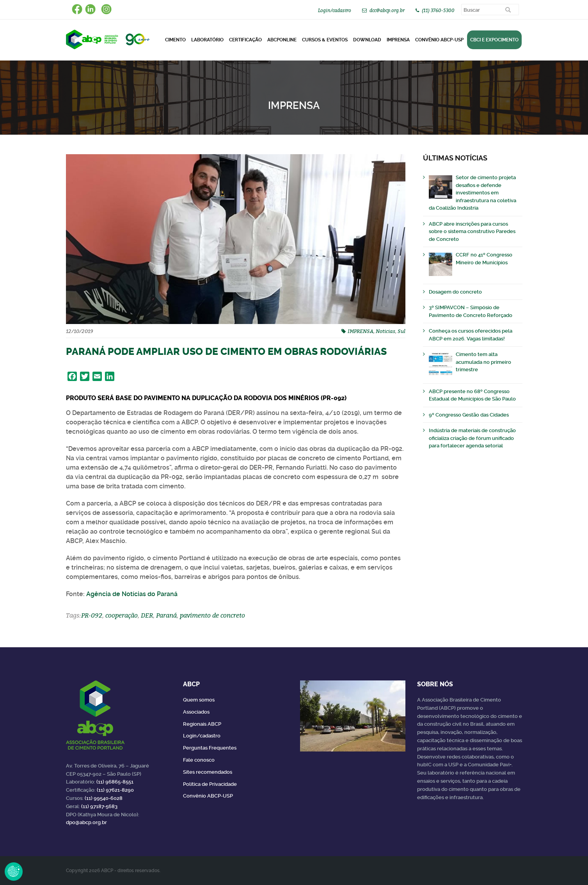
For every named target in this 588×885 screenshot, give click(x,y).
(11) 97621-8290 (115, 790)
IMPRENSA (361, 331)
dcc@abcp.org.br (387, 10)
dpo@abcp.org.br (86, 822)
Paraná (166, 615)
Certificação (245, 40)
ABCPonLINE (282, 40)
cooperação (122, 615)
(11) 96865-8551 (115, 782)
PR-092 (92, 615)
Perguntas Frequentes (210, 748)
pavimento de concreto (212, 615)
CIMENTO (175, 40)
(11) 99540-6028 (104, 798)
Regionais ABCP (202, 724)
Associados (196, 712)
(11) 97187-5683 (99, 806)
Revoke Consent (14, 871)
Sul (401, 331)
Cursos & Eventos (325, 40)
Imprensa (398, 40)
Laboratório (207, 40)
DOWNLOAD (367, 40)
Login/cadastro (335, 10)
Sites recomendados (208, 772)
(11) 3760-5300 (438, 10)
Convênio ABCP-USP (439, 40)
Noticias (385, 331)
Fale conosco (199, 760)
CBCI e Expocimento (494, 40)
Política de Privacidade (210, 784)
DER (147, 615)
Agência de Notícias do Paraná (132, 594)
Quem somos (199, 700)
